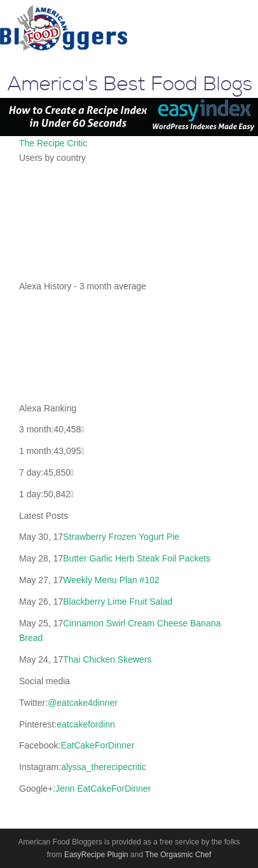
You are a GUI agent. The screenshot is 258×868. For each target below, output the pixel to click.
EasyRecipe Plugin (96, 855)
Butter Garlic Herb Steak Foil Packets (137, 558)
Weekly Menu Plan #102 (111, 580)
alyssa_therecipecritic (104, 767)
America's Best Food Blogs (130, 85)
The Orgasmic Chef (178, 855)
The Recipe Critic (53, 143)
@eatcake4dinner (83, 703)
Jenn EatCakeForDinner (103, 789)
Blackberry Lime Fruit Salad (118, 602)
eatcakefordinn (86, 724)
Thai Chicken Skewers (107, 659)
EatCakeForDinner (97, 745)
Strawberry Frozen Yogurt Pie (121, 537)
